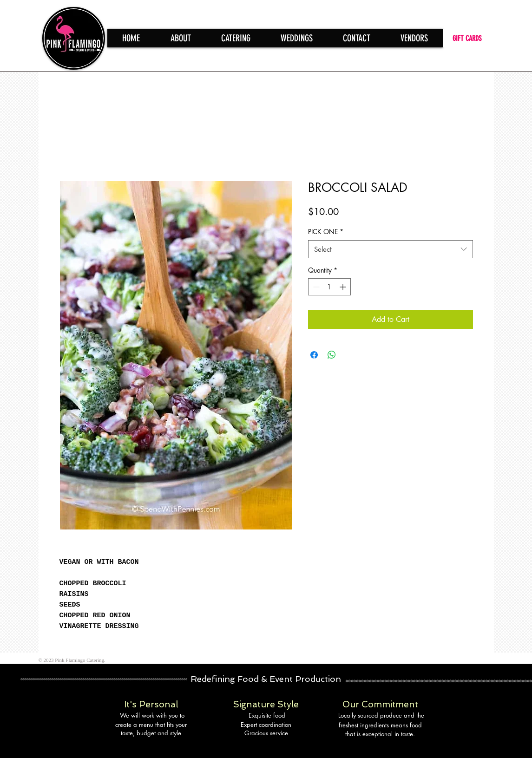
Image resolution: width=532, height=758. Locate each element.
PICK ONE (326, 232)
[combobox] (391, 249)
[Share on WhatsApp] (332, 355)
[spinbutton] (329, 287)
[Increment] (344, 287)
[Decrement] (315, 287)
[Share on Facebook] (314, 355)
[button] (236, 38)
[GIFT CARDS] (468, 38)
